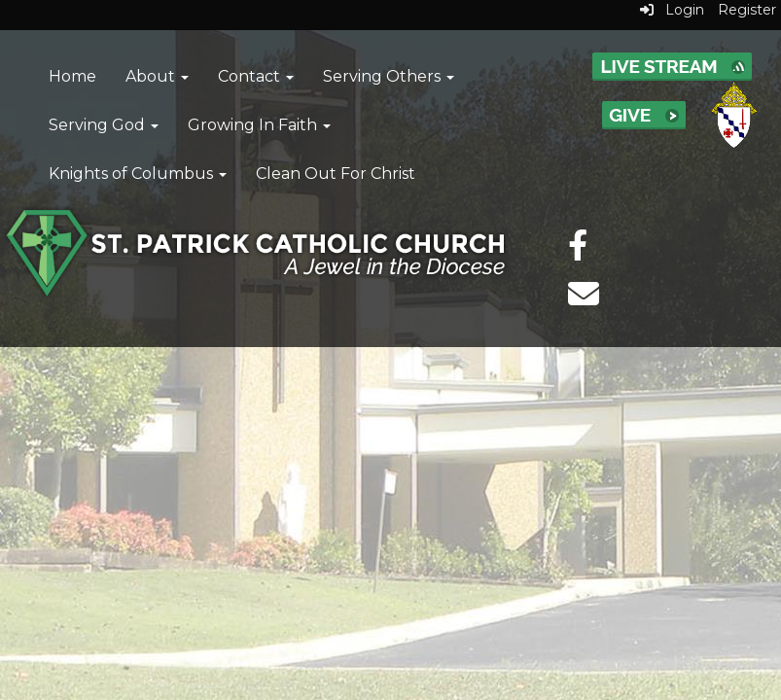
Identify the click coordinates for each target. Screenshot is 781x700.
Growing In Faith (259, 125)
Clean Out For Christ (336, 174)
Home (72, 76)
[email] (584, 300)
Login (672, 10)
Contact (256, 76)
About (157, 76)
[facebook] (578, 251)
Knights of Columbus (138, 174)
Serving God (104, 125)
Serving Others (389, 76)
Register (747, 10)
